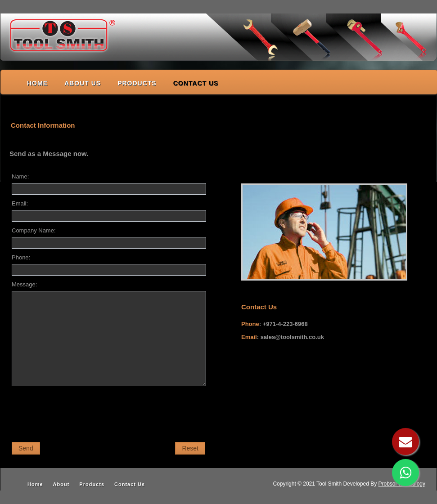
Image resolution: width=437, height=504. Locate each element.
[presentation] (80, 412)
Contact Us (130, 484)
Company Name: (34, 230)
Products (92, 484)
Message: (24, 284)
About (61, 484)
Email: (20, 203)
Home (35, 484)
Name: (20, 176)
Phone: (21, 257)
